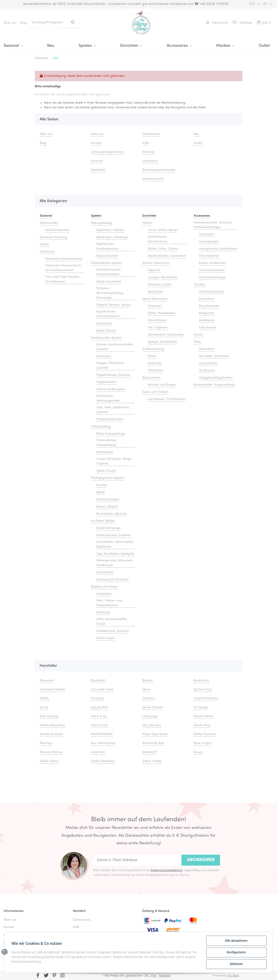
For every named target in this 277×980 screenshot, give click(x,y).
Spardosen (155, 292)
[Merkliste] (242, 23)
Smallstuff (149, 752)
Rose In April (202, 743)
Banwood (47, 681)
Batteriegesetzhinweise (159, 170)
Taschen (200, 285)
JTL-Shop (234, 976)
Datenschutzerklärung (166, 870)
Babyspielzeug (101, 223)
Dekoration (207, 349)
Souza (198, 752)
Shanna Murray (51, 752)
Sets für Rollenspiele (111, 389)
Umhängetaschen (212, 292)
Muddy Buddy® (51, 734)
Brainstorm (201, 681)
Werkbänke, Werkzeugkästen (108, 398)
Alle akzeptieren (236, 941)
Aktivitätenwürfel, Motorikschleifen (109, 272)
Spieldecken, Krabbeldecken (107, 246)
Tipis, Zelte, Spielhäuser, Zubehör (113, 410)
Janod (44, 707)
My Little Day (152, 725)
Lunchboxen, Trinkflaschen (167, 399)
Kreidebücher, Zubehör (113, 631)
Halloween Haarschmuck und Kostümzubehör (63, 268)
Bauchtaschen (209, 306)
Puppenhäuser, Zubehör (113, 375)
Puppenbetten (106, 382)
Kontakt (96, 143)
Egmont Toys (203, 690)
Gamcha (149, 699)
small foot (98, 752)
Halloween (47, 252)
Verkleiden (104, 356)
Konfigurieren (236, 952)
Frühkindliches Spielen (107, 263)
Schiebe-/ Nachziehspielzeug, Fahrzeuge (110, 293)
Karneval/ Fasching (54, 237)
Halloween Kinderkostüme (64, 259)
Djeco (146, 690)
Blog (24, 23)
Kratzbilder (104, 594)
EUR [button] (252, 4)
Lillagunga (150, 716)
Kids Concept (49, 716)
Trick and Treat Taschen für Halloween (62, 279)
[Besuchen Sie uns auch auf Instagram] (62, 976)
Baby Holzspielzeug (110, 434)
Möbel (147, 223)
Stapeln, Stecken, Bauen (114, 305)
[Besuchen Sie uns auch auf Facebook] (38, 976)
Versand (97, 161)
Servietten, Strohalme (214, 356)
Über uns (10, 23)
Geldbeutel (207, 320)
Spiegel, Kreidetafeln (163, 342)
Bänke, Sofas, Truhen (163, 249)
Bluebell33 (98, 681)
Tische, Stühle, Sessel (163, 230)
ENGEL (44, 699)
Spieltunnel (104, 324)
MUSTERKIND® (102, 734)
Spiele (101, 492)
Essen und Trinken (155, 392)
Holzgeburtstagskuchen (216, 378)
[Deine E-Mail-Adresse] (136, 860)
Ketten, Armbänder (213, 263)
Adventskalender (57, 230)
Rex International (103, 743)
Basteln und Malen (105, 587)
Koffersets (155, 363)
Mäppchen (207, 313)
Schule (198, 335)
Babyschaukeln (107, 256)
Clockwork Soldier (52, 690)
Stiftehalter (155, 371)
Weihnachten (49, 223)
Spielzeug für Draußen (112, 580)
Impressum (150, 161)
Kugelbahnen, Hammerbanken (108, 314)
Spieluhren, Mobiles (110, 230)
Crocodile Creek (102, 690)
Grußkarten (207, 371)
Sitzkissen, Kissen (160, 285)
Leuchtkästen (208, 363)
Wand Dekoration (155, 299)
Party (197, 342)
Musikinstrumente (109, 282)
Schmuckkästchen (212, 270)
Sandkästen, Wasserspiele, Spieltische (115, 544)
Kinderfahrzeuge (108, 528)
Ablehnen (236, 964)
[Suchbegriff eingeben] (48, 22)
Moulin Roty (202, 725)
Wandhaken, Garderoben (166, 335)
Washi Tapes (105, 638)
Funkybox (98, 699)
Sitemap (148, 152)
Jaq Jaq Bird (99, 707)
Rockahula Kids (153, 743)
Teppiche (154, 270)
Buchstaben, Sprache (112, 514)
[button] (217, 23)
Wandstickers (157, 320)
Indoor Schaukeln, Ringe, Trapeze (114, 461)
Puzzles (102, 485)
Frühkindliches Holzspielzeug (106, 443)
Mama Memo (203, 716)
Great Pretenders (206, 699)
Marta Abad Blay (52, 725)
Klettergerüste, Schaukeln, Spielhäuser (115, 563)
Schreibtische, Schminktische (158, 239)
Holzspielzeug (101, 427)
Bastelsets (103, 613)
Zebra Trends (152, 761)
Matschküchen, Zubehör (114, 535)
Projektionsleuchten (110, 419)
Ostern (44, 245)
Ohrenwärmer (209, 256)
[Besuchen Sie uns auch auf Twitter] (46, 976)
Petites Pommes (205, 734)
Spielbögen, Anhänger (112, 237)
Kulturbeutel (207, 328)
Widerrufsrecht (153, 179)
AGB (146, 143)
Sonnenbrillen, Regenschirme (214, 385)
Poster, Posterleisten (162, 313)
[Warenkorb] (264, 23)
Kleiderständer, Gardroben (167, 256)
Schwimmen (105, 572)
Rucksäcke (207, 299)
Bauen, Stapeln (107, 507)
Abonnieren (201, 860)
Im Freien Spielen (103, 521)
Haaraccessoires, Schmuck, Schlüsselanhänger (213, 225)
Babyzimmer (151, 378)
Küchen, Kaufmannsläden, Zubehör (115, 347)
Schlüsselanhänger (213, 277)
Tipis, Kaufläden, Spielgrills (115, 554)
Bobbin (148, 681)
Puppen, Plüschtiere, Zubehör (110, 366)
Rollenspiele (105, 452)
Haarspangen (209, 242)
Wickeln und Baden (162, 385)
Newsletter (98, 170)
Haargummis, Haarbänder (218, 249)
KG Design (201, 707)
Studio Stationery (103, 761)
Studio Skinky (49, 761)
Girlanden (155, 306)
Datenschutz (151, 134)
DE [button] (265, 4)
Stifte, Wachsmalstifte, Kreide (112, 622)
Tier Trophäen (158, 328)
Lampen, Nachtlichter (163, 277)
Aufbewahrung (153, 349)
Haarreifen (207, 234)
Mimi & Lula (99, 725)
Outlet (264, 46)
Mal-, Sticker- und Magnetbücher (109, 603)
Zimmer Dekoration (156, 263)
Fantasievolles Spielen (106, 338)
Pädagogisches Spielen (108, 478)
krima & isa (99, 716)
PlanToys (46, 743)
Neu (51, 46)
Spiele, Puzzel (106, 331)
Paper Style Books (155, 734)
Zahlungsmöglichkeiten (107, 152)
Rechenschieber (108, 500)
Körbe (152, 356)
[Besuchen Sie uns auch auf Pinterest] (54, 976)
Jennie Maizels (153, 707)
